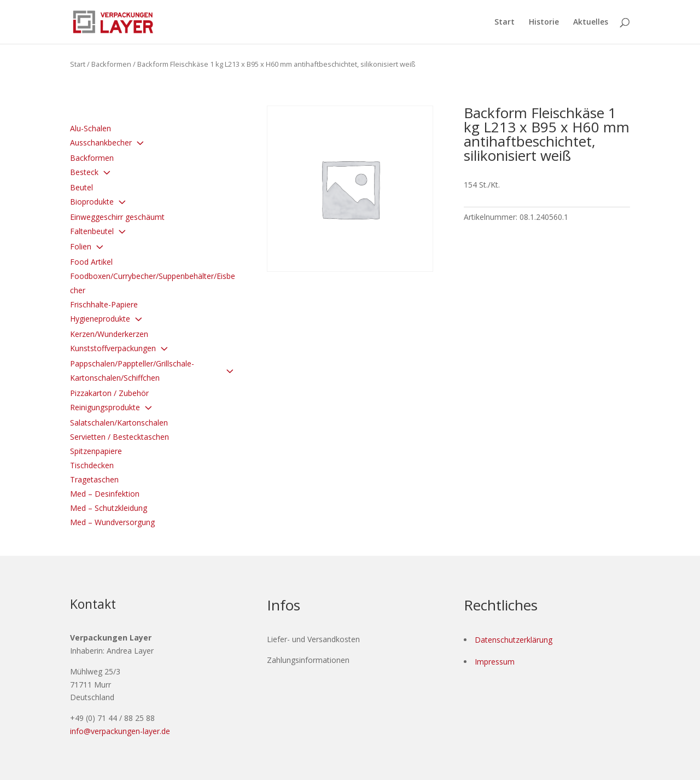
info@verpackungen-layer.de (120, 731)
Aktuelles (591, 22)
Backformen (111, 64)
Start (504, 22)
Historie (544, 22)
